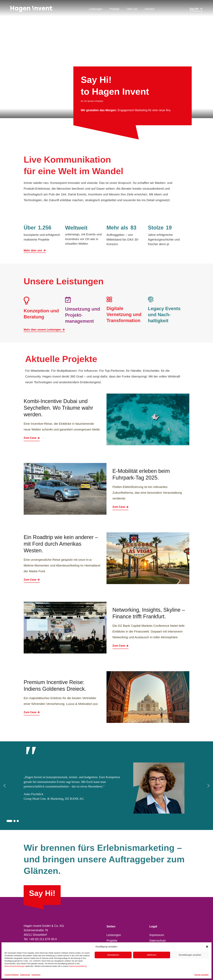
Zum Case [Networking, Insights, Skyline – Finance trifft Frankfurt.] (120, 646)
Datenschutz (25, 975)
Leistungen (114, 935)
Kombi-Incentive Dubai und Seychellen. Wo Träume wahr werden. (58, 408)
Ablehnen (152, 955)
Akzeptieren (113, 955)
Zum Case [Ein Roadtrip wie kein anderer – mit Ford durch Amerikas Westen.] (32, 580)
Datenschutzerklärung (78, 966)
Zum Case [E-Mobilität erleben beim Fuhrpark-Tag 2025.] (120, 507)
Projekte (112, 941)
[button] (207, 947)
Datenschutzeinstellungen (15, 966)
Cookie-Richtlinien (12, 975)
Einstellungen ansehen (190, 955)
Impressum (36, 975)
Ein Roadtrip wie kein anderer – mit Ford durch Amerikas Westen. (61, 544)
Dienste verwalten (202, 975)
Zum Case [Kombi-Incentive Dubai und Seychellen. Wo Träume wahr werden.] (32, 438)
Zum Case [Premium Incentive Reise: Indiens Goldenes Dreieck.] (32, 712)
